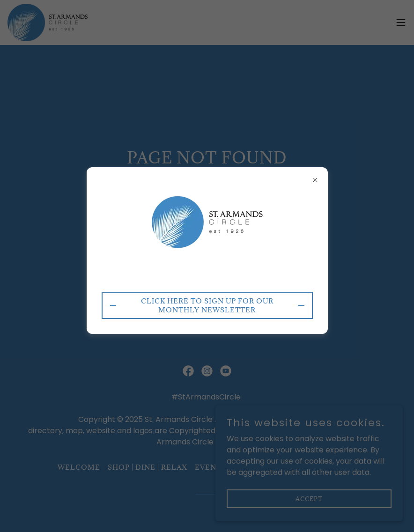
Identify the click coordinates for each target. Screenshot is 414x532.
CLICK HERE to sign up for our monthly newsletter (207, 305)
